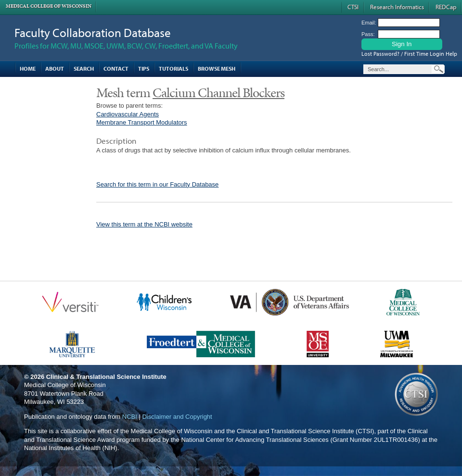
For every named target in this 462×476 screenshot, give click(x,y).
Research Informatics (397, 7)
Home (28, 69)
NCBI (130, 417)
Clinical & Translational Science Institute (106, 377)
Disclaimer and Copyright (177, 417)
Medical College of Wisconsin (49, 6)
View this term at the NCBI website (144, 224)
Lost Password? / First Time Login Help (409, 54)
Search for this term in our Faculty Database (157, 184)
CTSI (353, 7)
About (55, 69)
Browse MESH (217, 69)
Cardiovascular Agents (128, 114)
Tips (144, 69)
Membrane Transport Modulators (142, 122)
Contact (116, 69)
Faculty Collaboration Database (93, 32)
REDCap (446, 7)
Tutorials (173, 69)
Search (84, 69)
